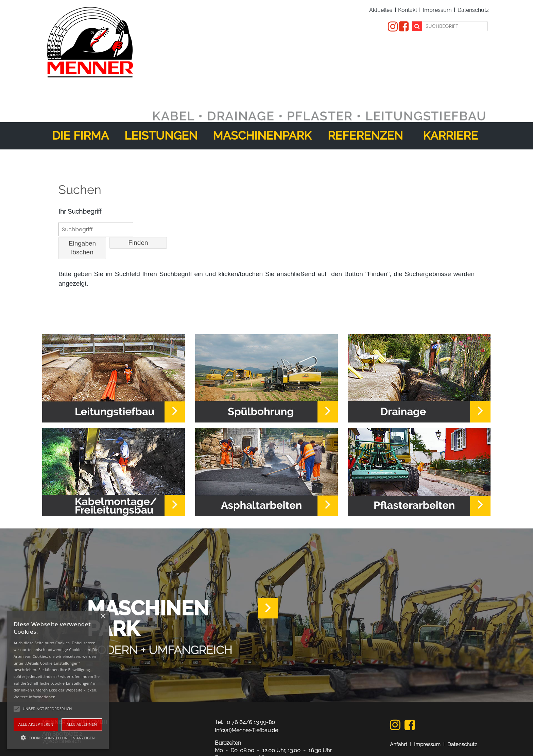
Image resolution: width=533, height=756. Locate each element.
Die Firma (80, 97)
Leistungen (161, 97)
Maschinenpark (262, 97)
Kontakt (408, 10)
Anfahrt (399, 706)
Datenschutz (473, 10)
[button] (58, 737)
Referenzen (365, 97)
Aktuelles (381, 10)
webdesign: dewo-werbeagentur (442, 737)
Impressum (437, 10)
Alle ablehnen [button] (82, 724)
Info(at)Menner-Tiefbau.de (246, 692)
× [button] (103, 617)
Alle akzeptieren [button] (36, 724)
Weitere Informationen (35, 697)
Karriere (450, 97)
